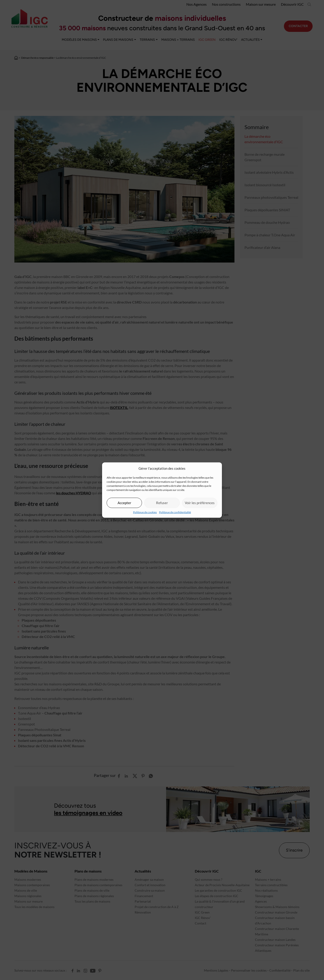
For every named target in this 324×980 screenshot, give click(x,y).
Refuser (162, 503)
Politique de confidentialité (175, 512)
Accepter (124, 503)
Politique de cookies (145, 512)
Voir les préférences (200, 503)
